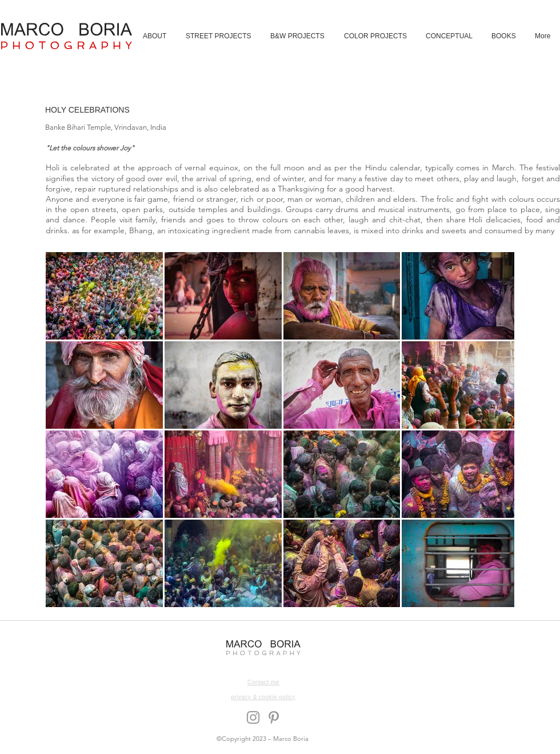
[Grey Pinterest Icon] (274, 717)
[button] (219, 36)
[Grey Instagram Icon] (253, 717)
